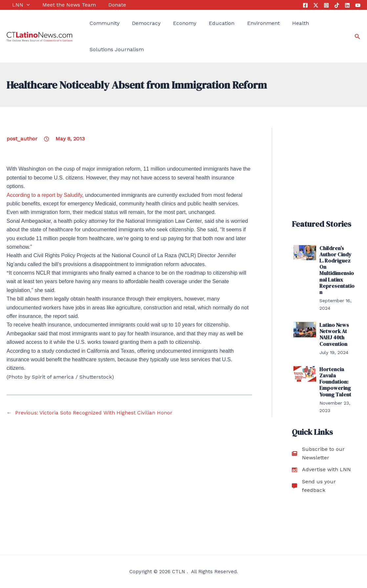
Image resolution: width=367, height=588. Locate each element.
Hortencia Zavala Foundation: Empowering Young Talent (335, 382)
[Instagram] (326, 5)
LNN (15, 5)
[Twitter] (316, 5)
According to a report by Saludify (44, 195)
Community (99, 23)
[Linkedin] (347, 5)
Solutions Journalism (111, 49)
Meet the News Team (61, 5)
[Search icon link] (357, 37)
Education (208, 23)
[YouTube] (358, 5)
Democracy (138, 23)
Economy (173, 23)
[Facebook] (305, 5)
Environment (246, 23)
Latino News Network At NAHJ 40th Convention (334, 334)
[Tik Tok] (337, 5)
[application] (21, 5)
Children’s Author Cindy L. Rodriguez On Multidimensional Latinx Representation (337, 270)
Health (281, 23)
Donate (106, 5)
